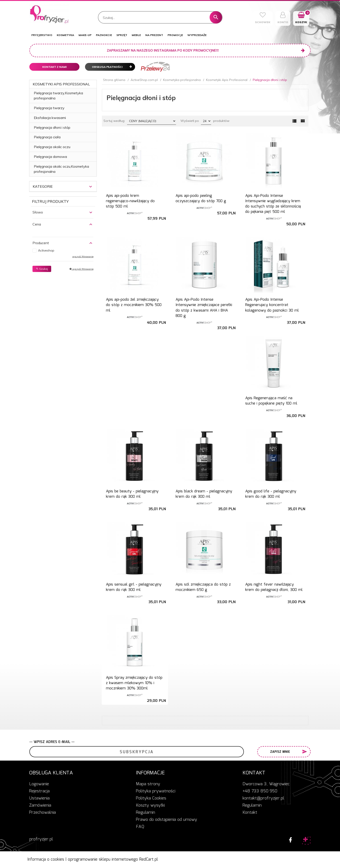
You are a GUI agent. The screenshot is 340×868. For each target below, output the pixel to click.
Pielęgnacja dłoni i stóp (52, 127)
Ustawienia (39, 798)
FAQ (140, 827)
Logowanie (39, 784)
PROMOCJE (175, 35)
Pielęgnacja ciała (47, 137)
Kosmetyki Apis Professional (61, 84)
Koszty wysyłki (150, 806)
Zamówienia (40, 806)
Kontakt (250, 813)
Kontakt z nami (55, 67)
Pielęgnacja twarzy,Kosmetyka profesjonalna (58, 96)
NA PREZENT (154, 35)
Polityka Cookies (151, 798)
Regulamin (146, 813)
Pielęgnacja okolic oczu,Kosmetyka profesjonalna (61, 169)
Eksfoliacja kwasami (50, 118)
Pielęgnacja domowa (50, 157)
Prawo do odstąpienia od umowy (167, 820)
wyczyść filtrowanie (83, 257)
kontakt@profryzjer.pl (263, 798)
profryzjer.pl (41, 839)
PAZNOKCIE (104, 35)
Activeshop (46, 250)
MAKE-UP (85, 35)
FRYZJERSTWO (42, 35)
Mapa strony (148, 784)
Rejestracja (39, 791)
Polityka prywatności (156, 791)
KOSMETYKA (65, 35)
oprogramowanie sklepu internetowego (103, 860)
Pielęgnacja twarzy (49, 108)
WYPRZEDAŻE (197, 35)
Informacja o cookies (46, 860)
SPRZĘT (122, 35)
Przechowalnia (42, 813)
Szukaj (42, 269)
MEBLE (136, 35)
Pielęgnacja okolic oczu (52, 147)
